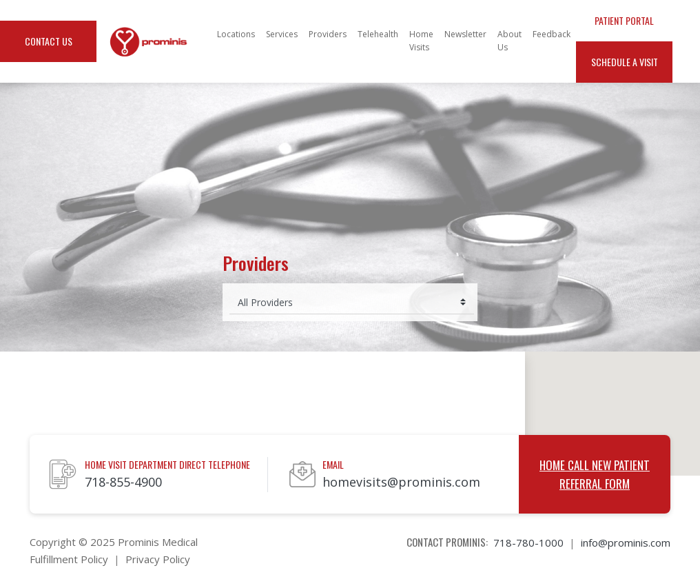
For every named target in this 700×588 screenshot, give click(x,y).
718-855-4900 (123, 482)
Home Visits (421, 41)
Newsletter (465, 34)
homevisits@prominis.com (401, 482)
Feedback (552, 34)
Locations (236, 34)
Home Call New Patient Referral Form (595, 474)
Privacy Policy (158, 559)
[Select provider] (352, 302)
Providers (328, 34)
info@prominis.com (626, 543)
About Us (509, 41)
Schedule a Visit (625, 62)
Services (282, 34)
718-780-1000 (528, 543)
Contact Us (49, 41)
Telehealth (378, 34)
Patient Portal (624, 20)
